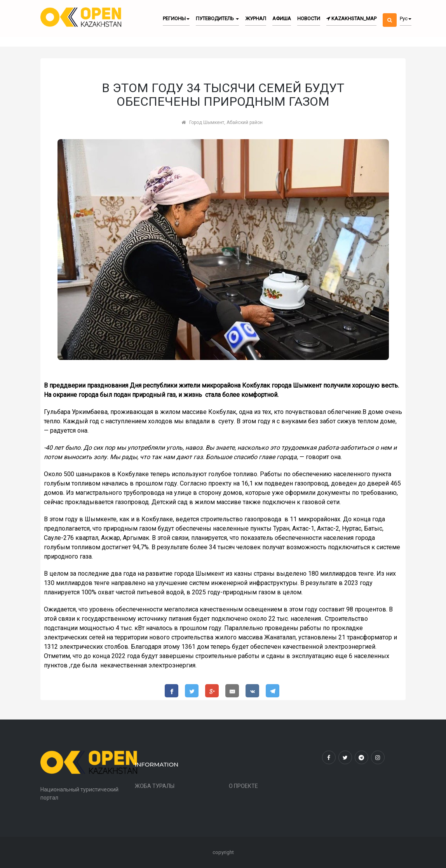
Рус (406, 18)
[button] (390, 13)
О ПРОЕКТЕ (243, 786)
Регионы (176, 18)
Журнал (256, 18)
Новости (309, 18)
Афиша (282, 18)
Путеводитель (217, 18)
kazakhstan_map (351, 18)
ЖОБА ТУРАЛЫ (155, 786)
